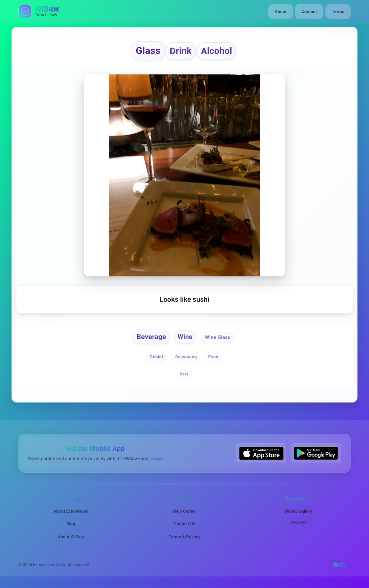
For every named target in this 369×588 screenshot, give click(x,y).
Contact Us (185, 529)
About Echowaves (71, 516)
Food (215, 361)
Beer (184, 378)
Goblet (155, 361)
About (282, 12)
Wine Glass (221, 341)
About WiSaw (71, 542)
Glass (143, 52)
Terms (338, 12)
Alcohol (221, 52)
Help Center (184, 516)
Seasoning (186, 361)
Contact (310, 12)
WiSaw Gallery (298, 516)
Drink (180, 52)
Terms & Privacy (184, 542)
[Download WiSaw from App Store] (261, 458)
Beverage (148, 340)
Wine (185, 340)
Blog (71, 529)
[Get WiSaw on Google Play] (316, 458)
